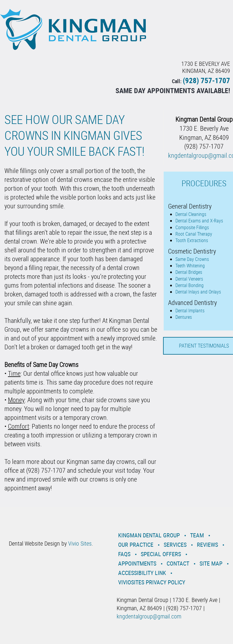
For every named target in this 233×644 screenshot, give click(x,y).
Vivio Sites (80, 543)
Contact (178, 563)
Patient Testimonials (204, 346)
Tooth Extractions (192, 240)
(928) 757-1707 (206, 80)
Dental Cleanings (191, 214)
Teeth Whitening (190, 266)
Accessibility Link (142, 573)
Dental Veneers (189, 279)
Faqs (124, 554)
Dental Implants (190, 311)
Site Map (211, 563)
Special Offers (161, 554)
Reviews (207, 545)
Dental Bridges (189, 272)
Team (197, 535)
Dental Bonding (190, 285)
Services (175, 545)
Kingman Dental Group (149, 535)
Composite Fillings (192, 227)
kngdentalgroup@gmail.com (149, 616)
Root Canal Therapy (194, 234)
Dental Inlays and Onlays (198, 292)
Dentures (184, 317)
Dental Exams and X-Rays (199, 221)
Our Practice (136, 545)
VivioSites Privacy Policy (152, 582)
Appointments (137, 563)
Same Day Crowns (192, 259)
